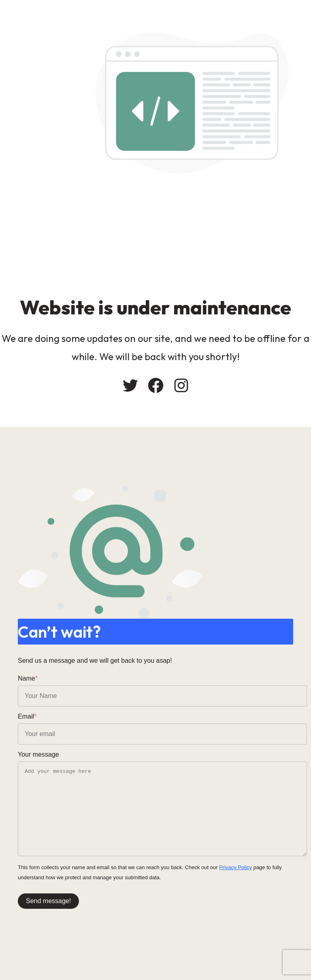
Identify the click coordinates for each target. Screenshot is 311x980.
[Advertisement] (155, 234)
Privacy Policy (235, 867)
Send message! (48, 901)
